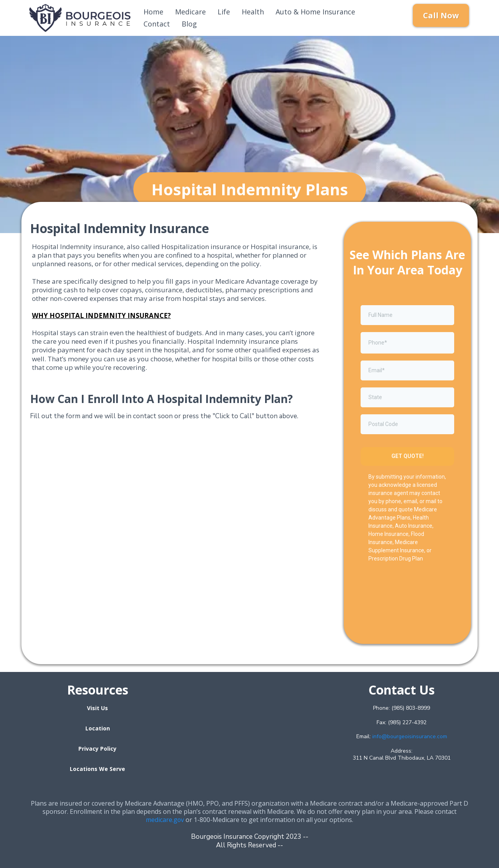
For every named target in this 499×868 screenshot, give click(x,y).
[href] (249, 731)
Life (224, 12)
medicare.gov (165, 820)
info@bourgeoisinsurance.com (410, 736)
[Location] (98, 728)
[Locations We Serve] (97, 769)
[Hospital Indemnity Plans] (250, 189)
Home (153, 12)
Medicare (190, 12)
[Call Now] (441, 15)
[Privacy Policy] (97, 748)
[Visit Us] (97, 708)
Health (253, 12)
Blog (189, 24)
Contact (157, 24)
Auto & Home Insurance (315, 12)
